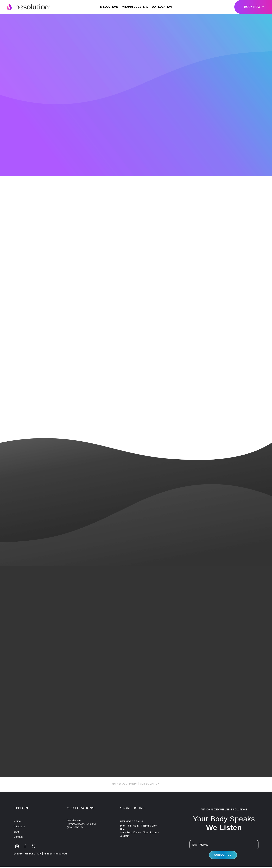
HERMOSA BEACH (131, 827)
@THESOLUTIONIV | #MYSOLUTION (136, 790)
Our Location (162, 7)
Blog (16, 838)
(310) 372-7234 (75, 834)
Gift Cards (19, 833)
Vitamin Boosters (135, 7)
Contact (18, 843)
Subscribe (223, 861)
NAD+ (17, 827)
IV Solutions (109, 7)
